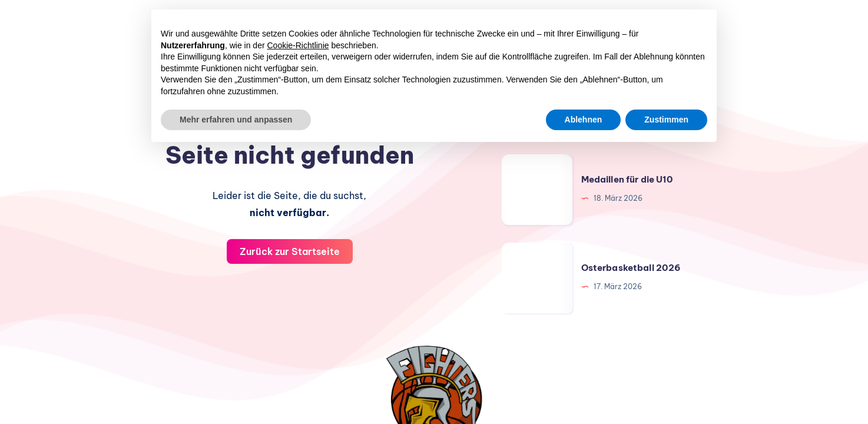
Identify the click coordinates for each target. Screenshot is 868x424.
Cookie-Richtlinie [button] (298, 45)
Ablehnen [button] (584, 120)
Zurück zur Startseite (290, 251)
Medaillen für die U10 (627, 179)
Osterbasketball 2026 (631, 268)
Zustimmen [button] (666, 120)
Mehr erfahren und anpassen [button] (236, 120)
